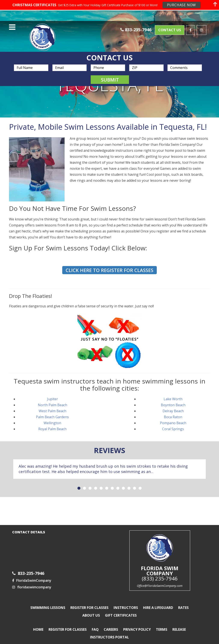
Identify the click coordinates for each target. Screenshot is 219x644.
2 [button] (84, 483)
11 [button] (135, 483)
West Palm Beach (53, 406)
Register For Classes (89, 602)
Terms (162, 624)
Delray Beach (173, 406)
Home (38, 624)
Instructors (126, 602)
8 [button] (118, 483)
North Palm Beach (53, 400)
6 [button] (107, 483)
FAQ (95, 624)
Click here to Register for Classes (109, 265)
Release (179, 624)
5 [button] (101, 483)
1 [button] (79, 483)
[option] (109, 464)
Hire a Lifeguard (158, 602)
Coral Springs (173, 424)
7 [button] (112, 483)
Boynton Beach (173, 400)
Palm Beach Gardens (52, 412)
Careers (111, 624)
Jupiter (53, 394)
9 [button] (123, 483)
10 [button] (129, 483)
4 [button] (96, 483)
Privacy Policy (137, 624)
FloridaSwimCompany (32, 575)
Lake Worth (173, 394)
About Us (91, 610)
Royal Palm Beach (52, 424)
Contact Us (170, 24)
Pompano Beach (173, 418)
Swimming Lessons (48, 602)
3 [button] (90, 483)
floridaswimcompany (32, 582)
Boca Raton (173, 412)
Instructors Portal (109, 632)
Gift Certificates (121, 610)
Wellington (52, 418)
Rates (183, 602)
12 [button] (140, 483)
